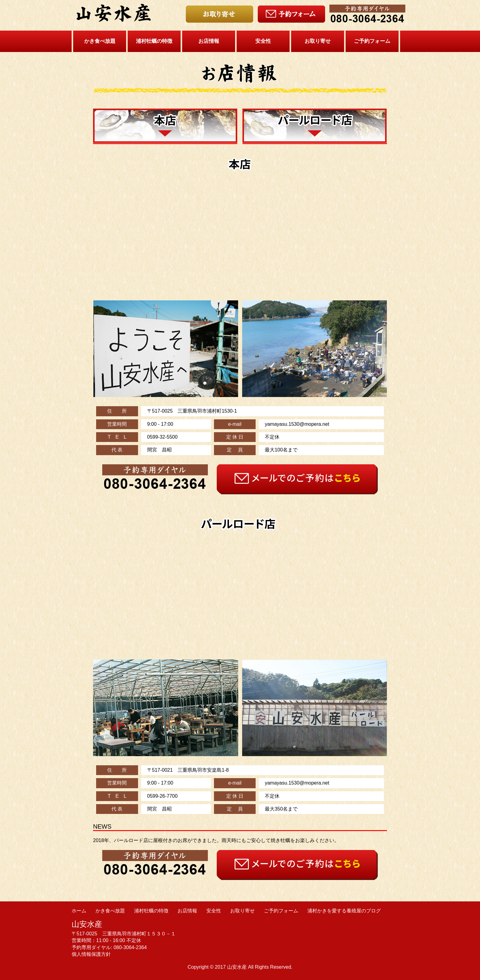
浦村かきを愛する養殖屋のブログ (344, 911)
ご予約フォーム (372, 41)
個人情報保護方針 (91, 954)
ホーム (79, 911)
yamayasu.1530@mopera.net (297, 424)
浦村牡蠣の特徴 (154, 41)
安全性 (263, 41)
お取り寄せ (318, 41)
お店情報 (209, 41)
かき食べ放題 (100, 41)
